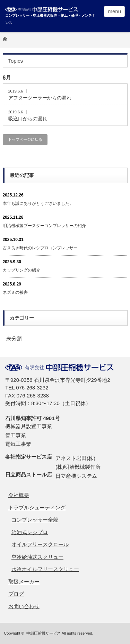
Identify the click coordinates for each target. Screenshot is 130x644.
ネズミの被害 (15, 292)
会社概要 (19, 495)
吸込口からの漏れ (28, 119)
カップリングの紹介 (21, 270)
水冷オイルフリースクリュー (45, 569)
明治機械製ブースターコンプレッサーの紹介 (44, 226)
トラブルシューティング (37, 508)
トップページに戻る (25, 139)
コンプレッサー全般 (35, 520)
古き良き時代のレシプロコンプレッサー (40, 248)
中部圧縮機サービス (44, 633)
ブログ (16, 594)
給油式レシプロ (30, 532)
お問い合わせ (24, 606)
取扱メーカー (24, 582)
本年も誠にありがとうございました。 (38, 203)
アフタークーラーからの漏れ (40, 98)
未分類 (14, 339)
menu (114, 11)
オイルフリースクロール (40, 544)
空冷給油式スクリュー (37, 557)
